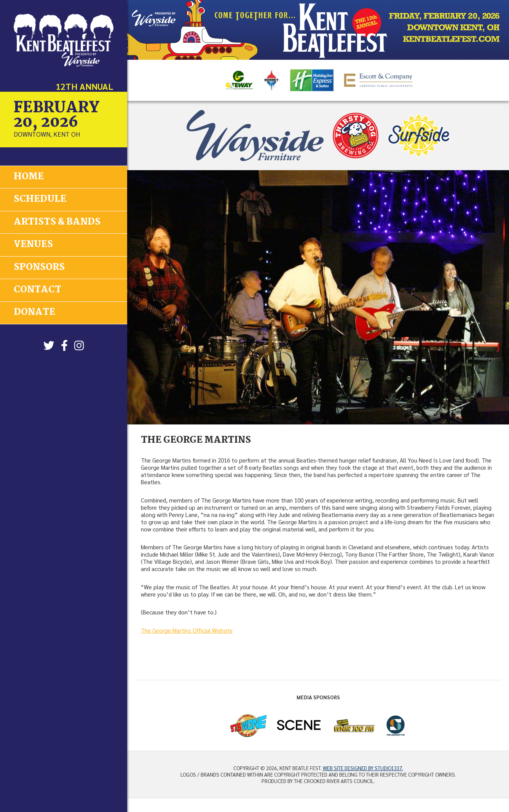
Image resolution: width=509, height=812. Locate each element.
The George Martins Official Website (187, 630)
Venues (33, 244)
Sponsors (39, 267)
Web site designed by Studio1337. (363, 768)
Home (29, 177)
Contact (37, 289)
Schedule (40, 199)
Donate (34, 312)
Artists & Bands (57, 222)
